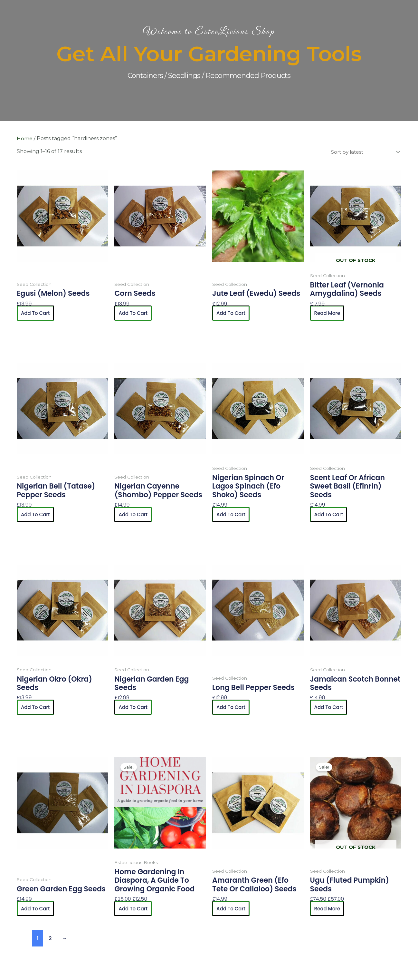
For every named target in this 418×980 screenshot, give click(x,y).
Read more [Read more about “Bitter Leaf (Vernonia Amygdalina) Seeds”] (328, 313)
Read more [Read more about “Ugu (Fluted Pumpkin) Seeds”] (328, 909)
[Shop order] (362, 152)
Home (25, 138)
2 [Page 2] (50, 939)
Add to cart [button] (36, 313)
